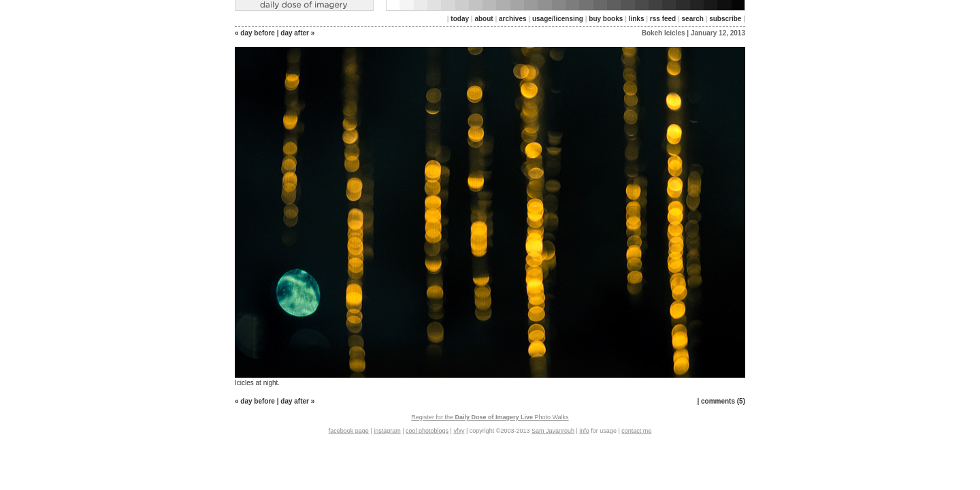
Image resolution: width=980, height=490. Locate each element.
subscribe (725, 19)
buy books (606, 19)
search (693, 19)
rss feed (663, 19)
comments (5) (723, 401)
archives (513, 19)
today (460, 19)
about (484, 19)
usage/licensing (558, 19)
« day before (255, 33)
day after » (297, 33)
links (637, 19)
